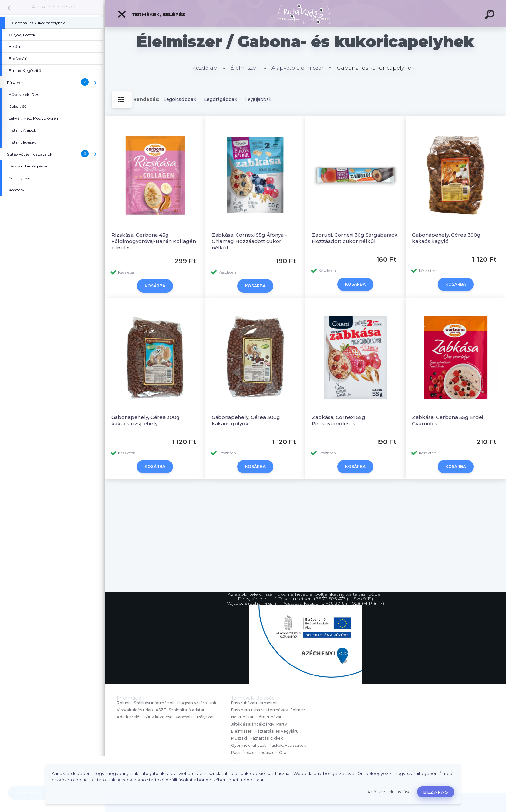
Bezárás (436, 792)
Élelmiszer (244, 68)
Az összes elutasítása (389, 792)
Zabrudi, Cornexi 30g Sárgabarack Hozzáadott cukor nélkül (355, 238)
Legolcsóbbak (180, 99)
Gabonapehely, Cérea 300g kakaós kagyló (446, 238)
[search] (491, 15)
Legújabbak (258, 99)
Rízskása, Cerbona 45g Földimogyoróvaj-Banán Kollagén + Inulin (154, 241)
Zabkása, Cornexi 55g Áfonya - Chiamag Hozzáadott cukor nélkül (249, 241)
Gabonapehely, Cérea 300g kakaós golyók (246, 420)
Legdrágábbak (221, 99)
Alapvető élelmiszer (53, 7)
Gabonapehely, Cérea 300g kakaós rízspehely (146, 420)
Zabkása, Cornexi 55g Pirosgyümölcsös (339, 420)
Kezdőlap (205, 68)
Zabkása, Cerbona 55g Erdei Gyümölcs (448, 420)
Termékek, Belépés (151, 14)
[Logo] (305, 14)
